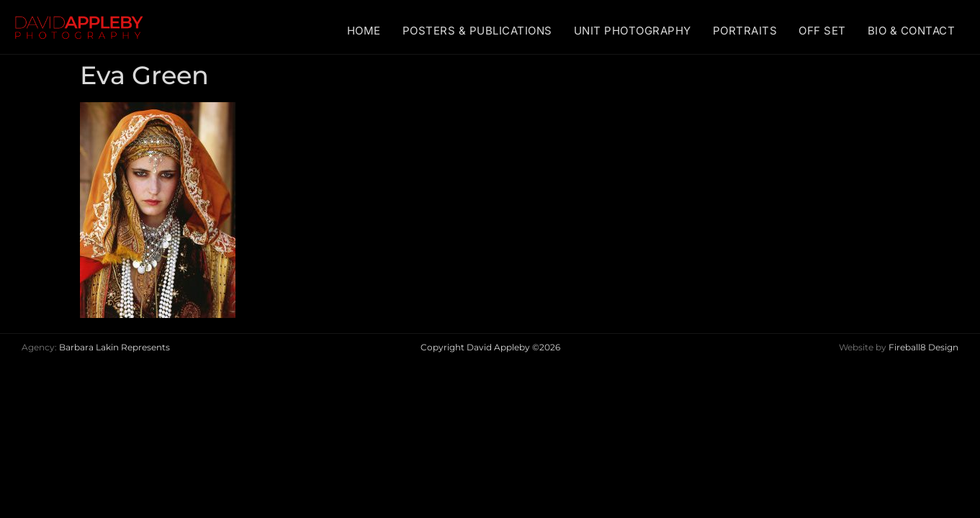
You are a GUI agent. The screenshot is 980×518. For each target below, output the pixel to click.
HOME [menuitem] (364, 31)
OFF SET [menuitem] (822, 31)
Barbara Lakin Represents (114, 347)
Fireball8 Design (923, 347)
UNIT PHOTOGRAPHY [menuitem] (633, 31)
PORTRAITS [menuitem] (745, 31)
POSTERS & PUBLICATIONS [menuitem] (477, 31)
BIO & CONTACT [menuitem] (912, 31)
